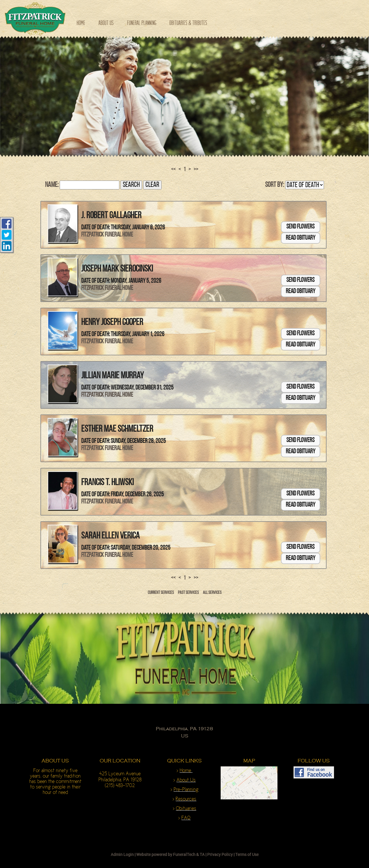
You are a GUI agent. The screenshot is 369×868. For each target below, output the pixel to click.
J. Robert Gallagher (111, 216)
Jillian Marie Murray (112, 376)
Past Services (188, 593)
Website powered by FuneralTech (166, 854)
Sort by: (275, 185)
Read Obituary (301, 238)
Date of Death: (96, 228)
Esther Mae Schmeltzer (117, 429)
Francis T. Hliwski (107, 483)
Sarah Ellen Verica (110, 536)
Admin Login (122, 854)
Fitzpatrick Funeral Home (107, 235)
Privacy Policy (220, 854)
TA (202, 854)
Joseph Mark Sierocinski (117, 269)
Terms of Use (247, 854)
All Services (212, 593)
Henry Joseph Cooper (112, 323)
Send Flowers (300, 227)
